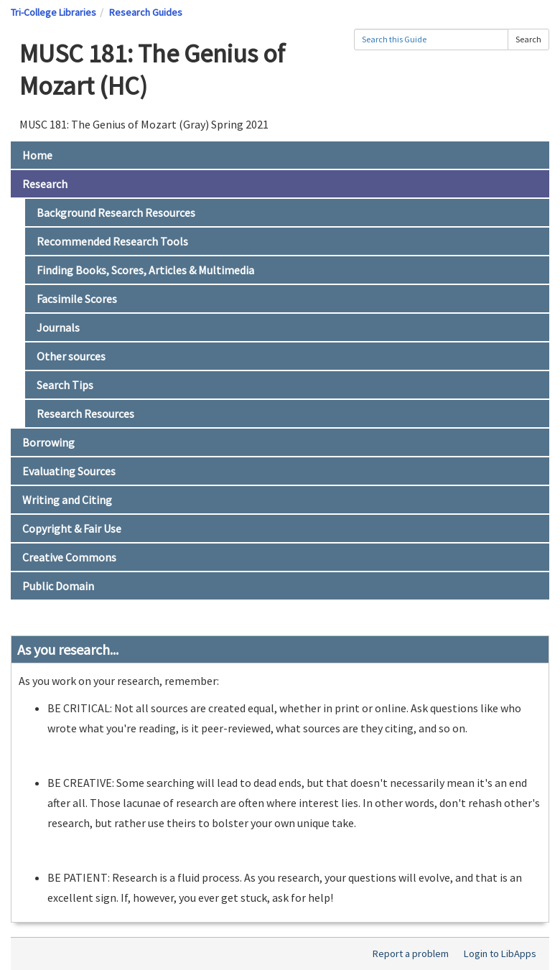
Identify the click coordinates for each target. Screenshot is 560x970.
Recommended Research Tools (112, 241)
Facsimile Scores (77, 299)
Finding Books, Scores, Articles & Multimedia (145, 270)
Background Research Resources (116, 213)
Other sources (71, 356)
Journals (58, 327)
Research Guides (146, 12)
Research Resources (85, 414)
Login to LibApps (500, 953)
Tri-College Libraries (53, 12)
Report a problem (411, 953)
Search (528, 39)
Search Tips (65, 385)
